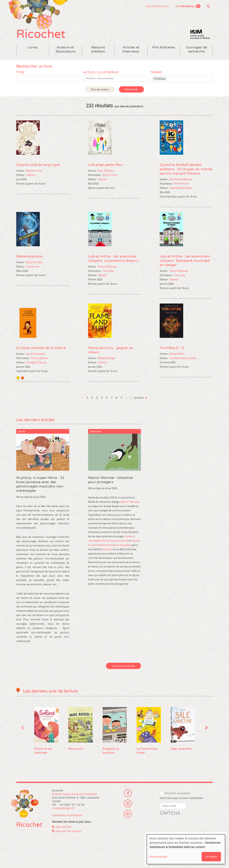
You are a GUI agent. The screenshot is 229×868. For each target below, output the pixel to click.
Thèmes (156, 73)
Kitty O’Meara (106, 172)
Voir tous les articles (124, 667)
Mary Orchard (34, 263)
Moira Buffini (177, 355)
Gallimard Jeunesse (181, 189)
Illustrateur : (95, 176)
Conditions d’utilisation (67, 816)
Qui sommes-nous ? (137, 6)
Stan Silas (108, 272)
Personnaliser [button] (159, 857)
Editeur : (21, 176)
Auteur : (21, 172)
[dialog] (186, 849)
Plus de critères (100, 90)
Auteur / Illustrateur (101, 73)
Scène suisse (162, 6)
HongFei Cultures (37, 363)
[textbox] (116, 79)
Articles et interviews (131, 50)
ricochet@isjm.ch (63, 809)
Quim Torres (110, 176)
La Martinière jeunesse (183, 359)
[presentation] (189, 825)
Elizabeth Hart (34, 172)
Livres (33, 48)
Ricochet (42, 35)
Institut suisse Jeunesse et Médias (200, 35)
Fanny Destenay (107, 267)
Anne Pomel (181, 185)
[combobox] (114, 79)
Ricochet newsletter (177, 794)
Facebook (128, 794)
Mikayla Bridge (106, 359)
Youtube (128, 815)
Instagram (128, 804)
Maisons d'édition (98, 50)
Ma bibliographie (191, 6)
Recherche (208, 6)
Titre (20, 73)
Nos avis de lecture (68, 832)
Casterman (33, 267)
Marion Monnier (130, 503)
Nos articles (64, 828)
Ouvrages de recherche (196, 50)
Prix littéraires (164, 48)
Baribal (102, 276)
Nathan (31, 176)
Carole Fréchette (36, 355)
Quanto (107, 550)
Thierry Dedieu (39, 359)
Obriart (102, 180)
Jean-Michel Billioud (181, 180)
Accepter (211, 857)
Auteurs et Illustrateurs (65, 50)
